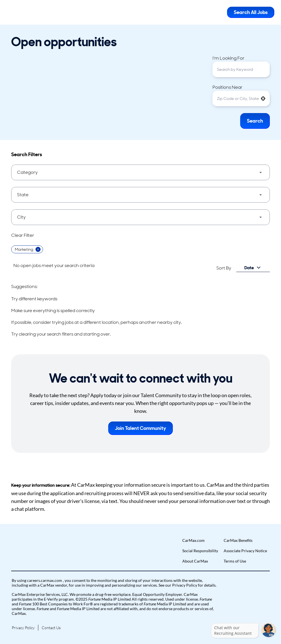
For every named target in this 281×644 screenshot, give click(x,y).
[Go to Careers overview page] (27, 12)
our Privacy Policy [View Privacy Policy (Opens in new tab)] (182, 585)
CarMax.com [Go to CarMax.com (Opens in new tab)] (193, 540)
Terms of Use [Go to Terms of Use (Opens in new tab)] (235, 561)
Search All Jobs (251, 12)
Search (255, 121)
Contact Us (51, 628)
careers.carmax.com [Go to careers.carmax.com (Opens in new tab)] (45, 580)
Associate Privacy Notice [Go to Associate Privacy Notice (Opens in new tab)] (245, 551)
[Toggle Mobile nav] (219, 12)
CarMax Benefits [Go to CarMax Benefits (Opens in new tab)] (238, 540)
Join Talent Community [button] (140, 428)
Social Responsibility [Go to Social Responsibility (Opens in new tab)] (200, 551)
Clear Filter (23, 235)
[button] (263, 99)
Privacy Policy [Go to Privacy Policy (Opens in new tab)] (23, 628)
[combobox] (241, 69)
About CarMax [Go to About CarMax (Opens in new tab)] (195, 561)
